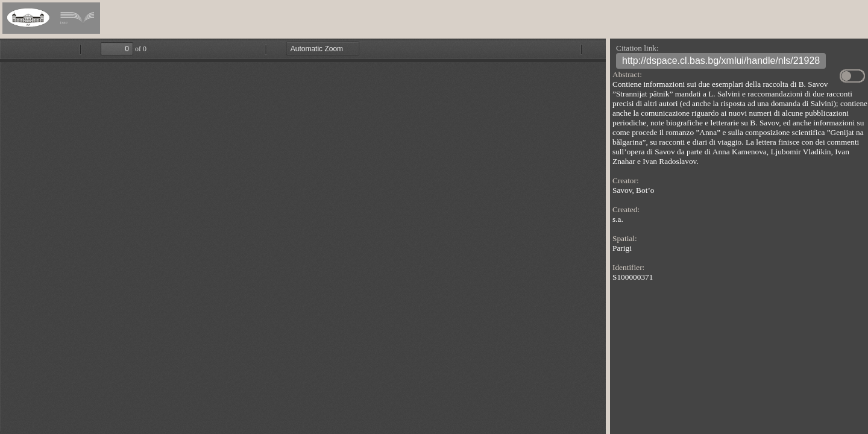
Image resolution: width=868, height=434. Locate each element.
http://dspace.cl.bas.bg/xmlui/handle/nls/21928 (721, 62)
